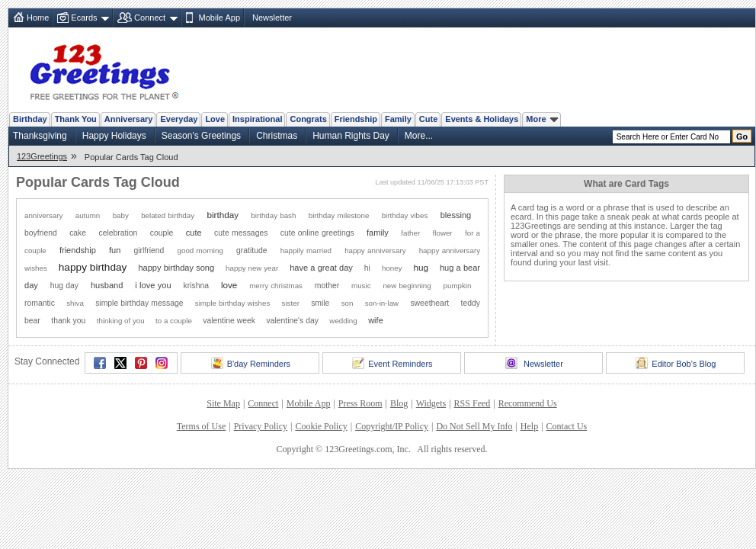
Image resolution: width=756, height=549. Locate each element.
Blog (399, 403)
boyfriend (41, 233)
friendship (78, 250)
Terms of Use (201, 426)
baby (121, 215)
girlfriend (149, 250)
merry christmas (276, 286)
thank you (68, 321)
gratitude (251, 250)
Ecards (84, 18)
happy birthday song (176, 268)
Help (529, 426)
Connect (150, 18)
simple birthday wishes (233, 303)
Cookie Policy (321, 426)
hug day (64, 286)
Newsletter (272, 18)
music (361, 286)
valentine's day (292, 321)
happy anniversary (375, 250)
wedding (343, 321)
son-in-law (382, 303)
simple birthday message (139, 303)
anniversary (43, 215)
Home (38, 18)
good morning (200, 250)
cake (78, 233)
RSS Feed (472, 403)
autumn (88, 215)
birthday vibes (405, 215)
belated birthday (168, 215)
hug (421, 267)
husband (107, 285)
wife (376, 320)
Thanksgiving (40, 136)
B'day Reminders (251, 363)
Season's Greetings (201, 136)
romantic (40, 303)
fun (115, 250)
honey (392, 268)
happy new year (252, 268)
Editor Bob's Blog (676, 363)
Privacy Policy (261, 426)
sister (291, 303)
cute (194, 233)
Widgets (431, 403)
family (378, 233)
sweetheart (429, 303)
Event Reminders (392, 363)
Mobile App (219, 18)
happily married (306, 250)
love (229, 285)
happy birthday (93, 267)
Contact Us (567, 426)
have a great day (321, 268)
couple (162, 233)
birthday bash (273, 215)
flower (443, 233)
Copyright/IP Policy (392, 426)
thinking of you (121, 321)
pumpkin (458, 286)
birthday (223, 215)
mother (327, 286)
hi (367, 268)
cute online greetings (317, 233)
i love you (153, 285)
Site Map (223, 403)
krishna (197, 286)
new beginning (407, 286)
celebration (118, 233)
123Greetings (42, 156)
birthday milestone (339, 215)
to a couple (174, 321)
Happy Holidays (114, 136)
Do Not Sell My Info (474, 426)
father (410, 233)
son (348, 303)
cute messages (241, 233)
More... (419, 136)
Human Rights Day (351, 136)
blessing (456, 215)
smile (320, 303)
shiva (75, 303)
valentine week (229, 321)
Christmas (277, 136)
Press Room (360, 403)
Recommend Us (528, 403)
